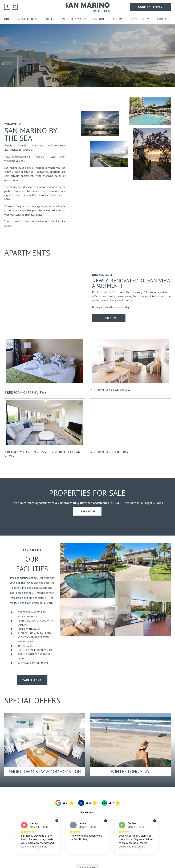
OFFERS (51, 19)
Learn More (87, 511)
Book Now (109, 318)
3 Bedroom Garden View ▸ (26, 452)
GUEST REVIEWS (140, 19)
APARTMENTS (28, 19)
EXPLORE (99, 19)
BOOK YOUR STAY (150, 7)
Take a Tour (32, 680)
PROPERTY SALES (75, 19)
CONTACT (164, 19)
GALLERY (117, 19)
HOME (8, 19)
